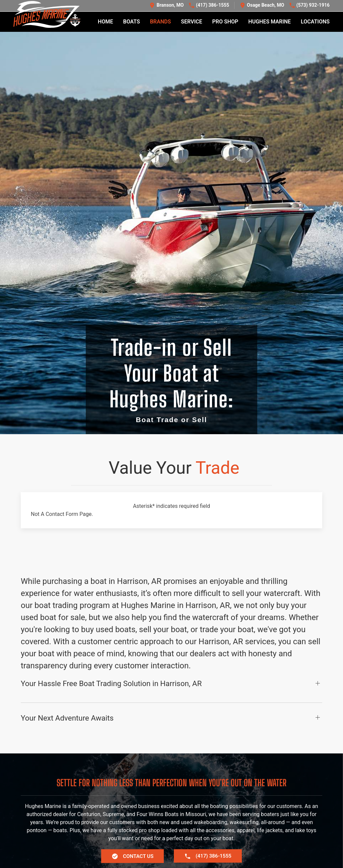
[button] (171, 687)
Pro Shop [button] (225, 22)
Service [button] (191, 22)
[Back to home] (47, 15)
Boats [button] (131, 22)
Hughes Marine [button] (269, 22)
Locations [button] (315, 22)
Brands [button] (161, 22)
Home (105, 22)
